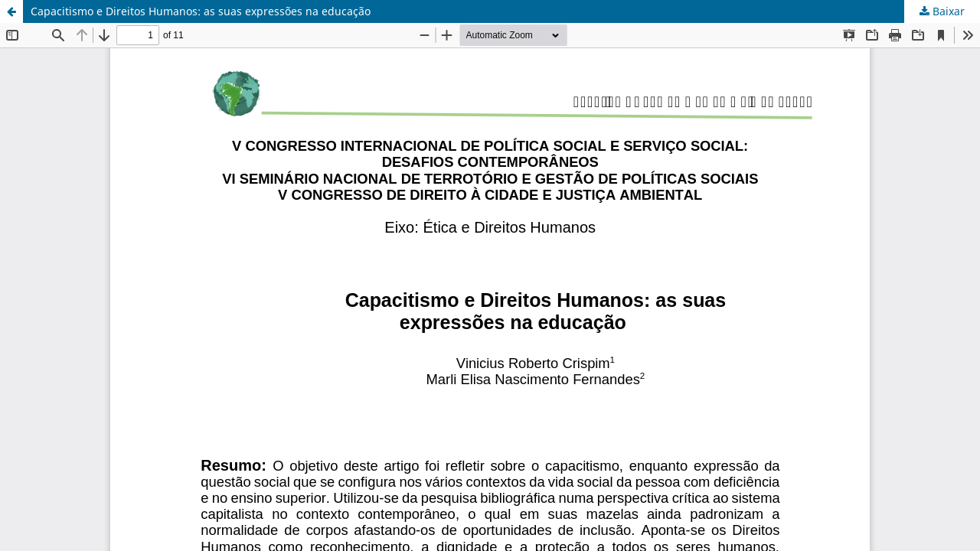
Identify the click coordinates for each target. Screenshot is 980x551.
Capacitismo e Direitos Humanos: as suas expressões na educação (201, 11)
